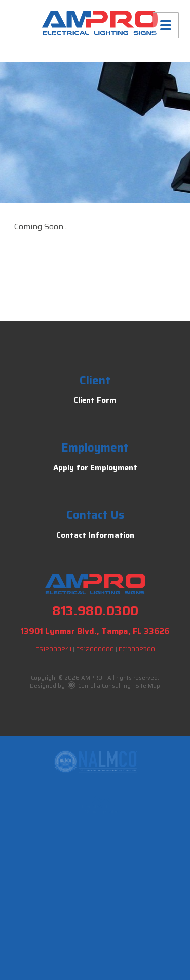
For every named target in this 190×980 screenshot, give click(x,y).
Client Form (95, 400)
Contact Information (95, 535)
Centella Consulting (99, 686)
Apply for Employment (95, 468)
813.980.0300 (95, 611)
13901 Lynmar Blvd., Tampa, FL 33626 (95, 631)
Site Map (148, 686)
